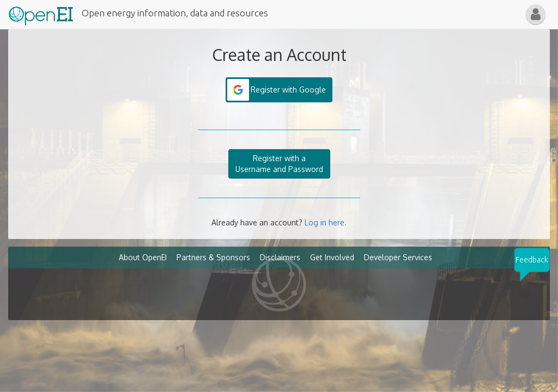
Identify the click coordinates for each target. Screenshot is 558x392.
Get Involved (332, 257)
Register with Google (288, 90)
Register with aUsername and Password (279, 164)
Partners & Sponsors (213, 257)
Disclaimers (280, 257)
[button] (536, 14)
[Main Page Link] (41, 14)
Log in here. (326, 222)
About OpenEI (143, 257)
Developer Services (398, 257)
